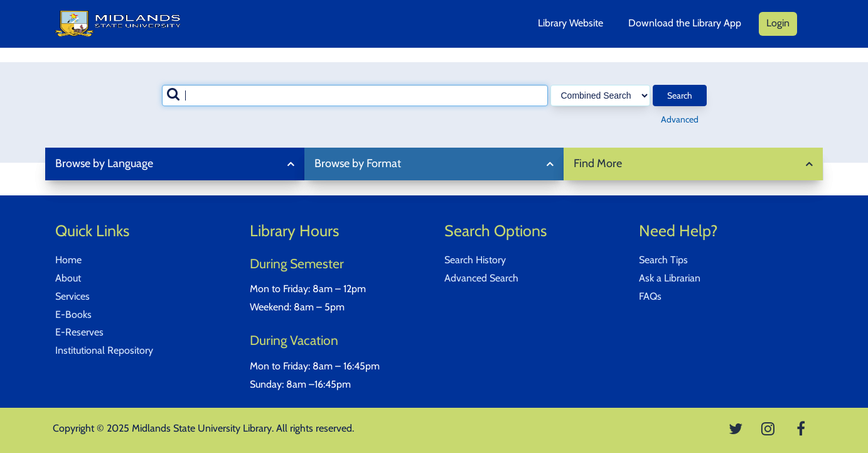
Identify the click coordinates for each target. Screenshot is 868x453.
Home (68, 260)
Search (680, 96)
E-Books (73, 314)
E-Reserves (79, 332)
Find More (598, 163)
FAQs (650, 296)
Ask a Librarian (670, 278)
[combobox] (355, 96)
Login (778, 23)
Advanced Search (481, 278)
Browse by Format (358, 163)
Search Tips (663, 260)
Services (72, 296)
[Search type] (600, 96)
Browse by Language (104, 163)
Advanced (680, 119)
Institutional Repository (104, 350)
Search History (475, 260)
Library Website (571, 23)
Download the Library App (685, 23)
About (68, 278)
